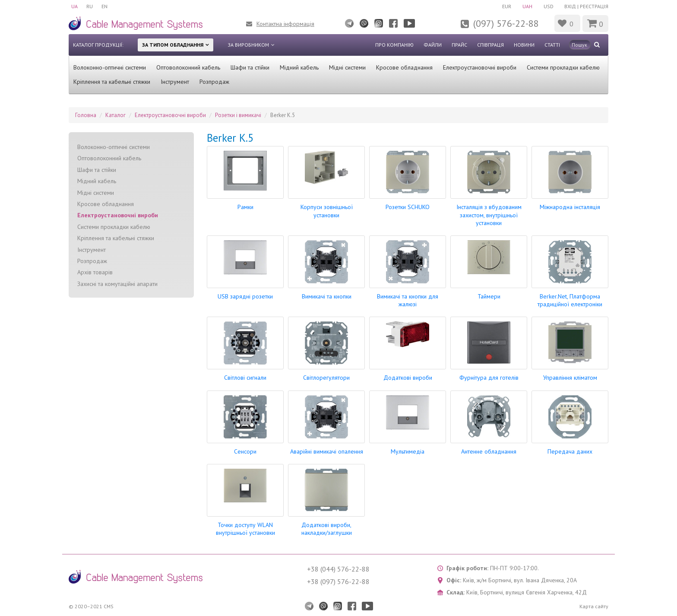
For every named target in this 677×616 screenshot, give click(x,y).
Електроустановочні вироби (480, 67)
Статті (552, 45)
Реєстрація (594, 6)
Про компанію (394, 45)
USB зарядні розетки (245, 296)
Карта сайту (594, 606)
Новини (524, 45)
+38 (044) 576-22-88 (338, 569)
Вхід (570, 6)
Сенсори (245, 451)
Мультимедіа (408, 451)
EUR (507, 6)
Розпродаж (214, 82)
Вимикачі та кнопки (327, 296)
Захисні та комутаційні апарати (117, 284)
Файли (433, 45)
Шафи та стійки (250, 67)
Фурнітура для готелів (489, 378)
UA (74, 6)
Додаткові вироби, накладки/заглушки (327, 529)
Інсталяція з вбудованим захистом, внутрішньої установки (489, 215)
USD (549, 6)
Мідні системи (347, 67)
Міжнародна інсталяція (570, 207)
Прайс (459, 45)
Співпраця (490, 45)
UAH (527, 6)
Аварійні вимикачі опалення (327, 451)
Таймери (489, 296)
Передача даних (570, 451)
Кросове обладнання (404, 67)
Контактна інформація (285, 24)
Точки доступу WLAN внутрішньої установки (245, 529)
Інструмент (175, 82)
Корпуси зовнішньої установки (327, 211)
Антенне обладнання (489, 451)
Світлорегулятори (326, 378)
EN (104, 6)
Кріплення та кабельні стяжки (112, 82)
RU (90, 6)
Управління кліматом (570, 378)
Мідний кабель (299, 67)
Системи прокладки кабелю (563, 67)
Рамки (245, 207)
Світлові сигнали (245, 378)
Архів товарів (95, 272)
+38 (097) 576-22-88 (338, 581)
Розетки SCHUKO (408, 207)
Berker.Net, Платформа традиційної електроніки (570, 300)
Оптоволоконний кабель (188, 67)
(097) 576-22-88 (506, 23)
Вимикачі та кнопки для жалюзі (408, 300)
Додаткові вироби (408, 378)
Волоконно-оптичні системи (110, 67)
